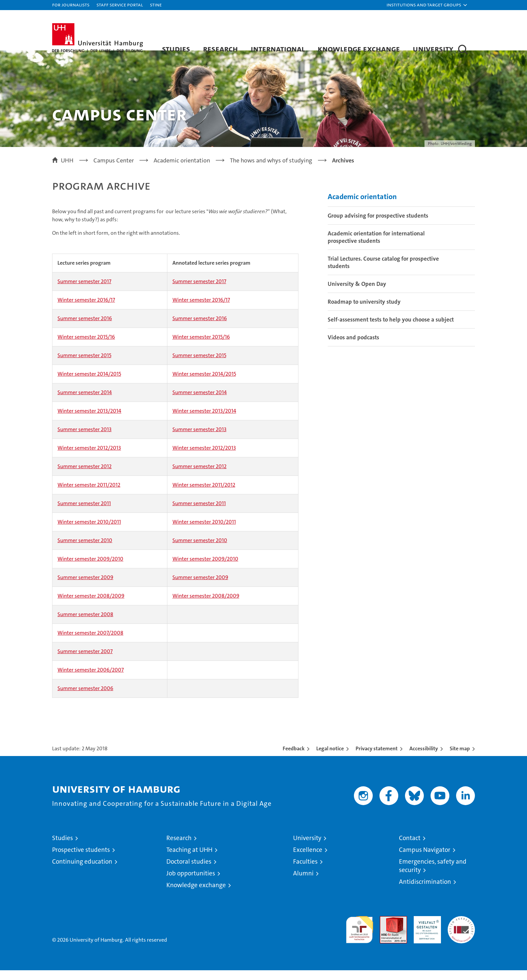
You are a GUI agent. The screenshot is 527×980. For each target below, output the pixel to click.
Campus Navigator (425, 859)
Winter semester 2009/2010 (90, 569)
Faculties (305, 871)
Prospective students (81, 859)
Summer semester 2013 (85, 439)
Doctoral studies (189, 871)
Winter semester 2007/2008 (90, 643)
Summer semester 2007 (85, 661)
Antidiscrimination (425, 891)
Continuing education (82, 871)
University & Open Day (357, 293)
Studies (176, 49)
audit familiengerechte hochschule (359, 936)
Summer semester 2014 (85, 402)
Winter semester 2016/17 (86, 310)
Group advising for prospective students (378, 225)
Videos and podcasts (353, 347)
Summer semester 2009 (85, 587)
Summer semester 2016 (85, 328)
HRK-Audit (426, 929)
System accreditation (461, 933)
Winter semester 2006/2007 (91, 680)
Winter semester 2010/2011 (89, 532)
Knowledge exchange (359, 49)
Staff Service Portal (120, 5)
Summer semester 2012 (85, 476)
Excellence (308, 859)
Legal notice (330, 758)
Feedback (294, 758)
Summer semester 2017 (84, 291)
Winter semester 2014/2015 (89, 384)
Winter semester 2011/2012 (89, 495)
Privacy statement (377, 758)
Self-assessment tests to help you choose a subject (391, 329)
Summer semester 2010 (85, 550)
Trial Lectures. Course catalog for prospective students (383, 272)
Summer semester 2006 (85, 698)
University (433, 49)
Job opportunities (191, 883)
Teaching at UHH (189, 859)
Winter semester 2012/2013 (89, 458)
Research (220, 49)
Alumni (303, 883)
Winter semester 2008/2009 (91, 606)
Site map (460, 758)
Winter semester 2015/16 (86, 347)
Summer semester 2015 (84, 365)
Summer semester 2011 (84, 513)
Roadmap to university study (364, 311)
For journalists (71, 5)
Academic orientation (362, 206)
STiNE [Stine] (156, 5)
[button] (427, 5)
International (278, 49)
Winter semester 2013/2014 (89, 421)
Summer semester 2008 (85, 624)
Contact (410, 848)
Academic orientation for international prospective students (376, 247)
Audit (386, 929)
